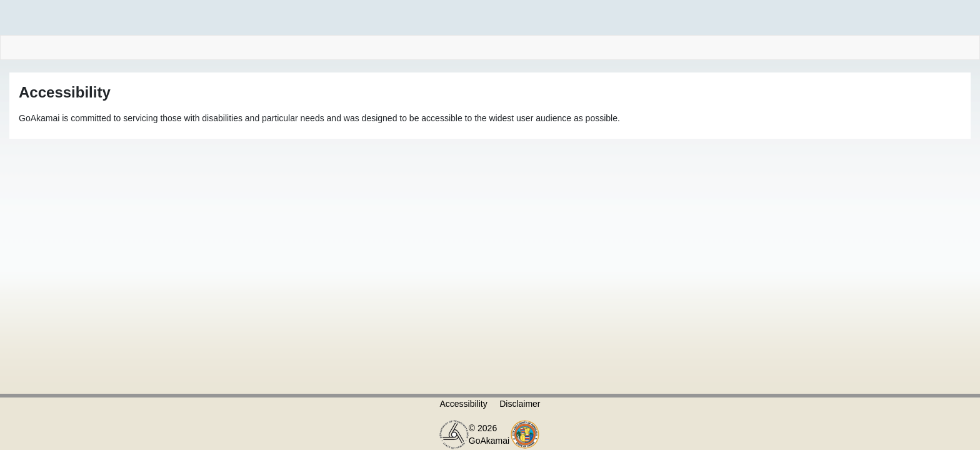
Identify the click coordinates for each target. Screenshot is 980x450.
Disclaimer (520, 404)
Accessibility (463, 404)
